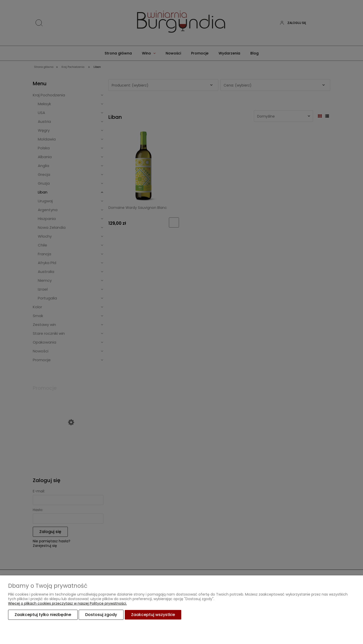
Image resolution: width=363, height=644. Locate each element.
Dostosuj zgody (101, 615)
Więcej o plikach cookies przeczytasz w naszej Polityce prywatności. (67, 603)
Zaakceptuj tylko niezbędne (43, 615)
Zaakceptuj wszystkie (153, 615)
